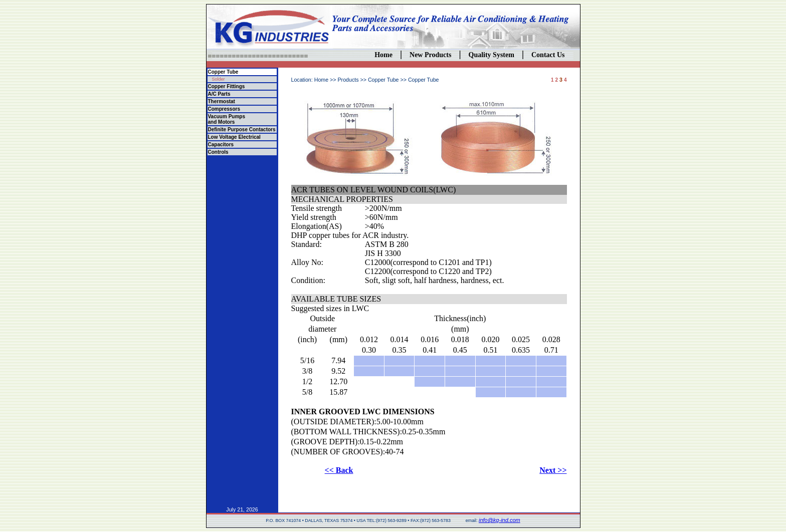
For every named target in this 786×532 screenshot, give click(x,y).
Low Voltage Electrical (234, 137)
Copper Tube (223, 72)
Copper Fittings (227, 86)
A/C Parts (219, 94)
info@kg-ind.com (500, 520)
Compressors (224, 109)
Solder (219, 79)
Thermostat (222, 101)
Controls (218, 152)
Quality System (492, 55)
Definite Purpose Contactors (242, 129)
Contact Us (548, 55)
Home (383, 55)
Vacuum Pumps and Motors (227, 119)
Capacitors (221, 145)
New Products (430, 55)
